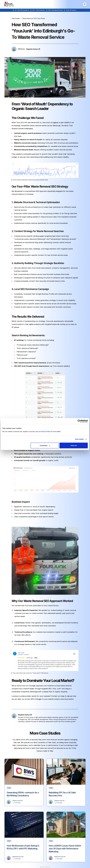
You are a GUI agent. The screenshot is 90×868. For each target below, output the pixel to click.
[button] (84, 4)
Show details (79, 439)
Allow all (74, 445)
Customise (45, 445)
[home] (9, 4)
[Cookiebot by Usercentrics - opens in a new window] (79, 421)
